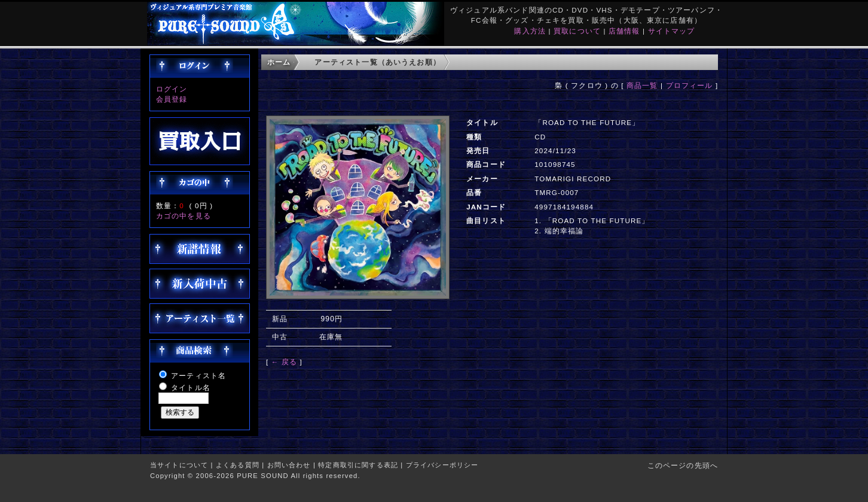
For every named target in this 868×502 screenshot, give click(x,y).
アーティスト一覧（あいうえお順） (378, 62)
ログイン (172, 89)
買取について (577, 31)
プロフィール (690, 85)
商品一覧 (642, 85)
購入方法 (530, 31)
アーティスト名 (198, 375)
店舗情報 (624, 31)
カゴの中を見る (184, 216)
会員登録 (172, 99)
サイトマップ (672, 31)
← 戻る (284, 362)
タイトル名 (191, 387)
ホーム (279, 62)
